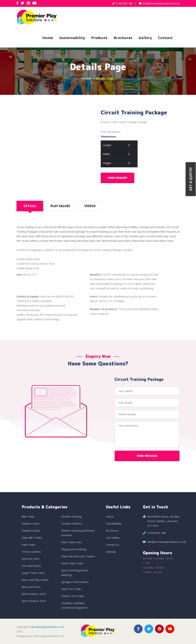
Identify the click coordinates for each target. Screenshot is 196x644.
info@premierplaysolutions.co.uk (161, 3)
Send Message (147, 456)
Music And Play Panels (35, 580)
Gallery (145, 38)
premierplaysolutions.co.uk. (48, 627)
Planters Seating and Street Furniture (78, 533)
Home (48, 38)
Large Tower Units (33, 573)
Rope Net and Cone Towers (78, 556)
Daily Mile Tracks (32, 538)
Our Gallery (113, 538)
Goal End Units (31, 559)
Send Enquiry (117, 178)
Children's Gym (31, 523)
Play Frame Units (72, 542)
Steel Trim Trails (71, 589)
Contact (165, 38)
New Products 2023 (34, 601)
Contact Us (113, 545)
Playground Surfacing (74, 549)
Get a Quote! (191, 179)
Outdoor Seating (71, 516)
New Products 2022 (34, 594)
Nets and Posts (31, 587)
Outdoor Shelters (72, 523)
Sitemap (111, 552)
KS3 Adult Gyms (31, 566)
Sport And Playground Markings (74, 573)
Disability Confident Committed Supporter (74, 605)
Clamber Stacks (31, 531)
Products (99, 38)
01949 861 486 (124, 3)
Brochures (123, 38)
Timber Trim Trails (72, 596)
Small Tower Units (72, 563)
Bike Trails (28, 516)
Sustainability (72, 38)
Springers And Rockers (75, 582)
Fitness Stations (31, 552)
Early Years (29, 545)
